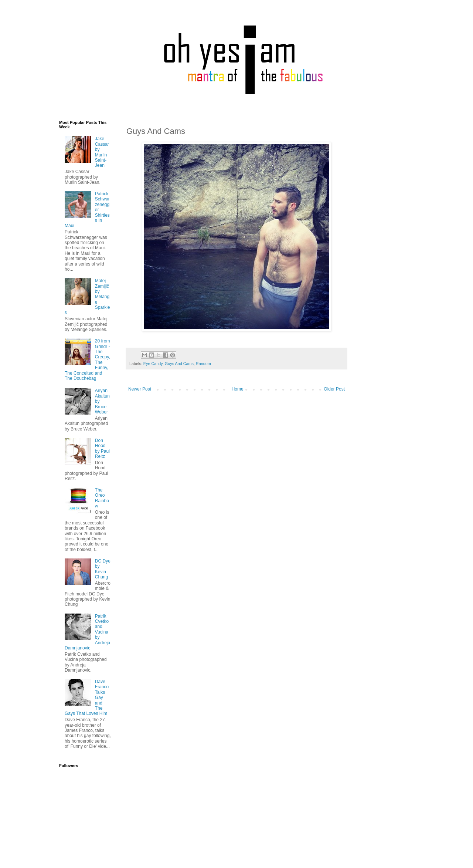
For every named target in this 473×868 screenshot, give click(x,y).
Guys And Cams (179, 364)
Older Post (334, 389)
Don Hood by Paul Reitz (102, 448)
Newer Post (140, 389)
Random (203, 364)
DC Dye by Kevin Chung (103, 569)
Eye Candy (153, 364)
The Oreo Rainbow (102, 498)
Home (238, 389)
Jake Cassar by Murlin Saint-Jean (102, 152)
